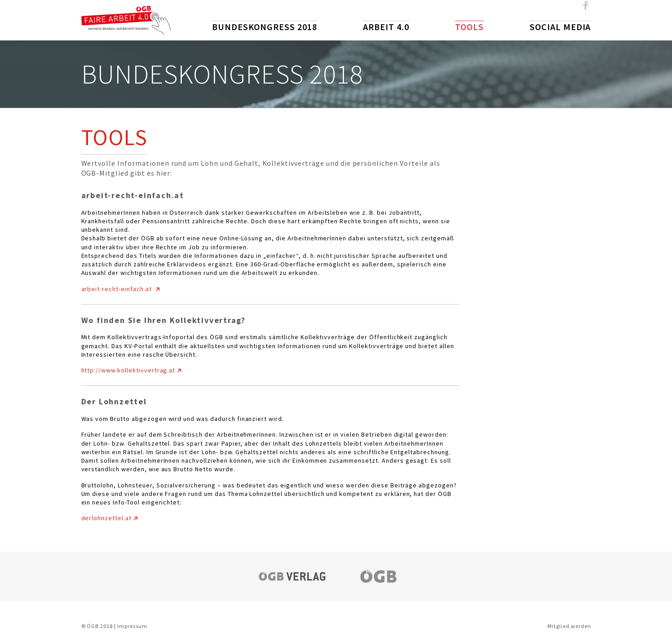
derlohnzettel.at (106, 518)
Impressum (132, 626)
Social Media (560, 27)
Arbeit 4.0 (386, 27)
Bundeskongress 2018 (265, 27)
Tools (469, 27)
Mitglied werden (569, 626)
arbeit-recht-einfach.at (117, 289)
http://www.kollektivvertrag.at (128, 370)
